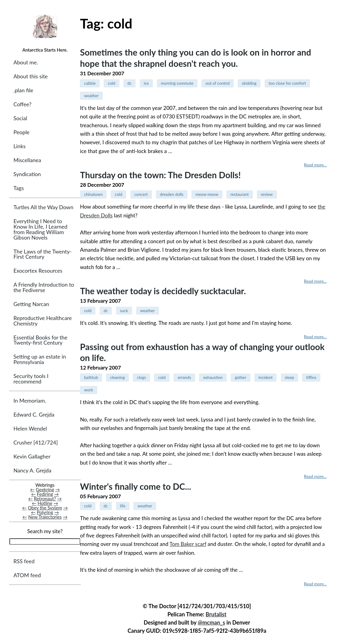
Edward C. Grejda (34, 415)
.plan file (23, 90)
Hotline (45, 503)
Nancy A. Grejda (32, 470)
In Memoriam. (30, 401)
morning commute (177, 83)
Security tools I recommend (31, 379)
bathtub (91, 377)
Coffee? (22, 104)
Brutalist (216, 614)
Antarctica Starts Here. (45, 50)
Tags (19, 188)
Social (20, 118)
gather (241, 377)
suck (124, 311)
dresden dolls (172, 194)
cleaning (117, 377)
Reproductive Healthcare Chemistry (43, 321)
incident (265, 377)
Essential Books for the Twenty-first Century (40, 340)
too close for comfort (287, 83)
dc (129, 83)
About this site (31, 76)
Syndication (27, 174)
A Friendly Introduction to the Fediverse (44, 287)
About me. (26, 62)
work (89, 390)
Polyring (45, 512)
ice (146, 83)
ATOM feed (27, 575)
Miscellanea (27, 160)
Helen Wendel (30, 429)
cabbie (90, 83)
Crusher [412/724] (36, 443)
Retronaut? (45, 499)
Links (19, 147)
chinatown (93, 194)
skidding (249, 83)
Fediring (45, 494)
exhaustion (213, 377)
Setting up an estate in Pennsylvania (40, 360)
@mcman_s (212, 622)
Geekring (45, 489)
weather (91, 96)
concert (141, 194)
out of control (218, 83)
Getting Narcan (31, 304)
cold (112, 83)
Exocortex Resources (38, 271)
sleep (289, 377)
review (267, 194)
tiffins (311, 377)
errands (184, 377)
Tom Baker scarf (188, 544)
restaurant (240, 194)
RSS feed (24, 561)
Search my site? (45, 532)
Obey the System (45, 508)
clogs (142, 377)
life (123, 506)
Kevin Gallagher (32, 457)
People (21, 133)
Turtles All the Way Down (43, 208)
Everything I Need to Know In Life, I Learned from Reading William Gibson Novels (40, 230)
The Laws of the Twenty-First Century (42, 254)
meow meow (207, 194)
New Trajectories (45, 517)
